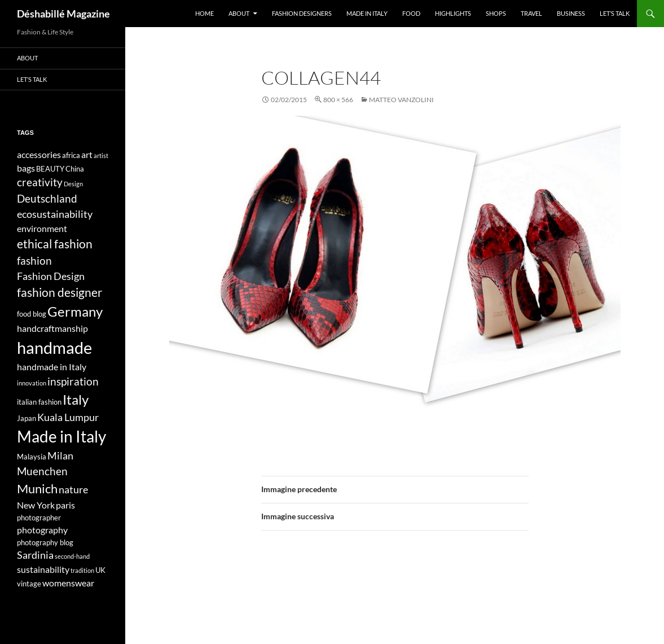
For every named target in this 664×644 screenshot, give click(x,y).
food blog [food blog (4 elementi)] (32, 314)
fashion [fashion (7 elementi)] (34, 260)
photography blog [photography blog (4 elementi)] (45, 542)
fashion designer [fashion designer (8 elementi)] (60, 292)
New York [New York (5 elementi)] (36, 505)
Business (571, 13)
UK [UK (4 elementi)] (100, 570)
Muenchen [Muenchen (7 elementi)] (42, 471)
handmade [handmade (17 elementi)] (54, 347)
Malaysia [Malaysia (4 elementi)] (32, 457)
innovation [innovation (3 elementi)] (32, 383)
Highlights (453, 13)
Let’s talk (615, 13)
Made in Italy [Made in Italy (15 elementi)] (61, 437)
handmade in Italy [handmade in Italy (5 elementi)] (52, 367)
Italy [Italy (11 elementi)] (76, 399)
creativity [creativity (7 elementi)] (40, 182)
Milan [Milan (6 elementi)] (60, 456)
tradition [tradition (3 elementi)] (82, 570)
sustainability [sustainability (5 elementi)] (43, 569)
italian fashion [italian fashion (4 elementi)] (39, 402)
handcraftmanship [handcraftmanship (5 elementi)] (52, 328)
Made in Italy (367, 13)
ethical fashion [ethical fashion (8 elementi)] (55, 244)
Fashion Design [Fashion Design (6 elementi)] (51, 276)
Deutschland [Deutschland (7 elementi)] (47, 198)
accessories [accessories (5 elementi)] (39, 154)
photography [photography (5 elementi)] (42, 530)
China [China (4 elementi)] (75, 169)
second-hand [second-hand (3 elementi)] (72, 556)
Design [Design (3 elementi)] (73, 184)
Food (411, 13)
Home (205, 13)
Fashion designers (302, 13)
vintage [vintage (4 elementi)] (29, 584)
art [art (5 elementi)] (87, 154)
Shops (496, 13)
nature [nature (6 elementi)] (73, 490)
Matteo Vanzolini (401, 100)
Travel (531, 13)
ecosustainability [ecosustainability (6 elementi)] (55, 214)
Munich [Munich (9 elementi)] (37, 489)
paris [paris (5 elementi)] (65, 505)
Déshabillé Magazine (63, 14)
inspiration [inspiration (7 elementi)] (73, 381)
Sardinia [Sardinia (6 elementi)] (35, 555)
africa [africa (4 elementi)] (71, 155)
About (239, 13)
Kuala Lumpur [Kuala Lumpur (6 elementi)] (68, 417)
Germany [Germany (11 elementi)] (75, 311)
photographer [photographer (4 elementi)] (39, 518)
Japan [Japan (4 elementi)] (27, 418)
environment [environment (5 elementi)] (42, 228)
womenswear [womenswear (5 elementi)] (68, 583)
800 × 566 (338, 100)
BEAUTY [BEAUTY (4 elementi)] (50, 169)
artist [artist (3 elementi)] (101, 155)
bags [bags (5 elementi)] (26, 168)
